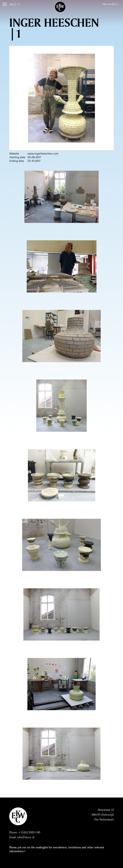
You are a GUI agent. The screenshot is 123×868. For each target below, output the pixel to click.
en (12, 4)
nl (18, 4)
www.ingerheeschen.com (43, 154)
